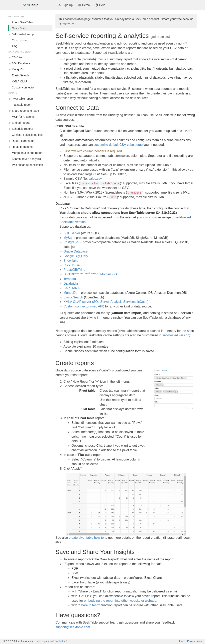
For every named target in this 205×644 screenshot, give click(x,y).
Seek (30, 5)
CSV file (17, 57)
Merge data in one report (27, 153)
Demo (84, 5)
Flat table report (22, 105)
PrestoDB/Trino (74, 270)
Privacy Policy (195, 641)
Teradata (70, 279)
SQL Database (21, 63)
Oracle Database (75, 251)
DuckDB (69, 274)
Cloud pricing (20, 40)
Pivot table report (22, 99)
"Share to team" (89, 605)
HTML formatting (22, 147)
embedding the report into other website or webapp (120, 601)
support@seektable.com (73, 627)
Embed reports (21, 123)
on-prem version (84, 273)
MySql (68, 238)
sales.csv (95, 179)
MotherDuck (109, 274)
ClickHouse (72, 265)
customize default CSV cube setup (118, 145)
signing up (69, 23)
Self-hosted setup (23, 34)
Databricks (71, 283)
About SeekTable (22, 22)
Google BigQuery (76, 256)
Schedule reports (22, 129)
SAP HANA (72, 288)
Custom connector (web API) (84, 306)
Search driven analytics (26, 159)
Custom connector (23, 87)
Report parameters (24, 141)
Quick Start (19, 28)
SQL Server (72, 233)
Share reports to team (25, 111)
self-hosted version (176, 335)
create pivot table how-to (86, 538)
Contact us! (51, 641)
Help (100, 5)
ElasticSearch (20, 75)
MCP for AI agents (23, 117)
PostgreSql (71, 242)
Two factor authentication (27, 165)
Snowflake (71, 261)
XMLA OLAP (20, 81)
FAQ (15, 46)
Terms (182, 641)
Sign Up (65, 5)
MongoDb (18, 69)
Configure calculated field (28, 135)
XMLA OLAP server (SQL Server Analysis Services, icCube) (106, 302)
